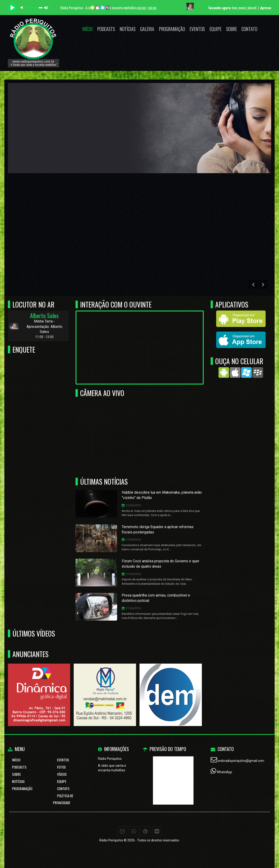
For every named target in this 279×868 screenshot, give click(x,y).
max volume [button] (46, 8)
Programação (172, 29)
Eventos (197, 29)
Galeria (147, 29)
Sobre (232, 29)
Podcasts (106, 29)
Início (87, 29)
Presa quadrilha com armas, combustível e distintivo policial (156, 598)
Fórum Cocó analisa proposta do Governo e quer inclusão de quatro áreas (161, 564)
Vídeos (62, 774)
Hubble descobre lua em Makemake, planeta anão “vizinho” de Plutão (162, 495)
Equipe (215, 29)
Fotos (61, 767)
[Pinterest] (145, 831)
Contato (249, 29)
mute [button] (22, 8)
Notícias (128, 29)
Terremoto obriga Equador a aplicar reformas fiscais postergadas (158, 529)
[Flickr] (157, 831)
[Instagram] (122, 831)
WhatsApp (224, 772)
